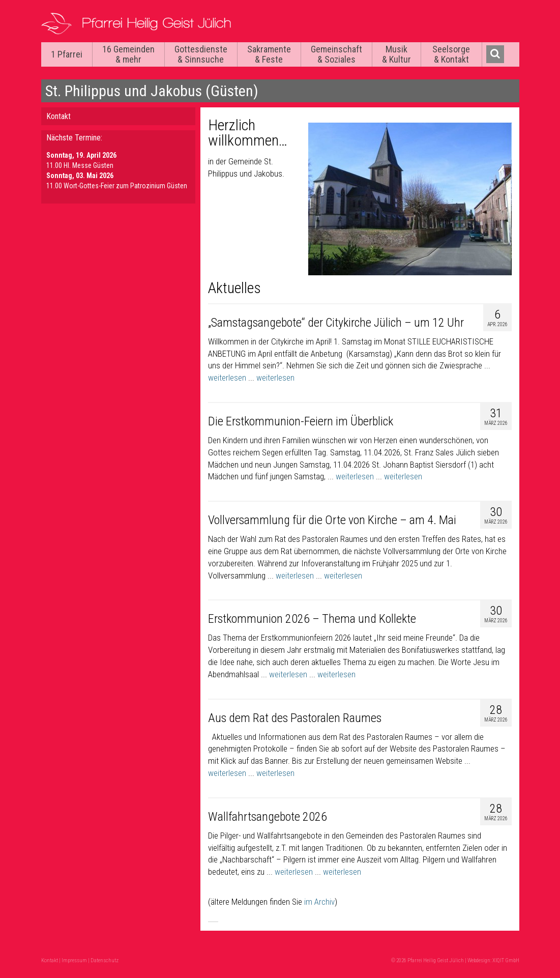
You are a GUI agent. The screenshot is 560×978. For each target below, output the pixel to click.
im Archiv (319, 902)
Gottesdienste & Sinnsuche (201, 54)
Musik (396, 54)
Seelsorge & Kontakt (451, 54)
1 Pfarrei (67, 54)
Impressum (74, 960)
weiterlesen (227, 378)
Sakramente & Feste (269, 54)
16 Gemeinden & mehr (128, 54)
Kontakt (58, 116)
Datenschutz (105, 960)
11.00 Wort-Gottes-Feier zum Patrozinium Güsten (117, 186)
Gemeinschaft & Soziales (336, 54)
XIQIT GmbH (506, 960)
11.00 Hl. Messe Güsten (80, 165)
